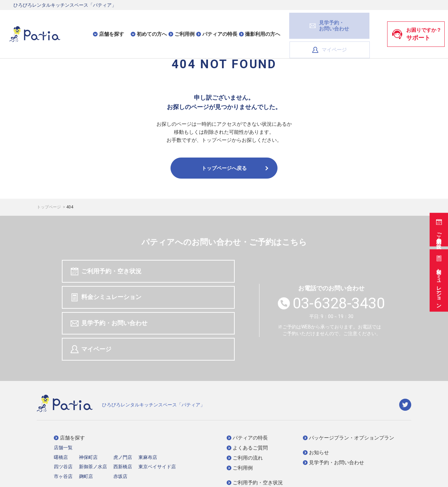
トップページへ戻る (236, 168)
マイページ (355, 23)
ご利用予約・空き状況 (438, 227)
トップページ (49, 207)
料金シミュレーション (438, 280)
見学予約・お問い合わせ (110, 299)
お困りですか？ (417, 23)
